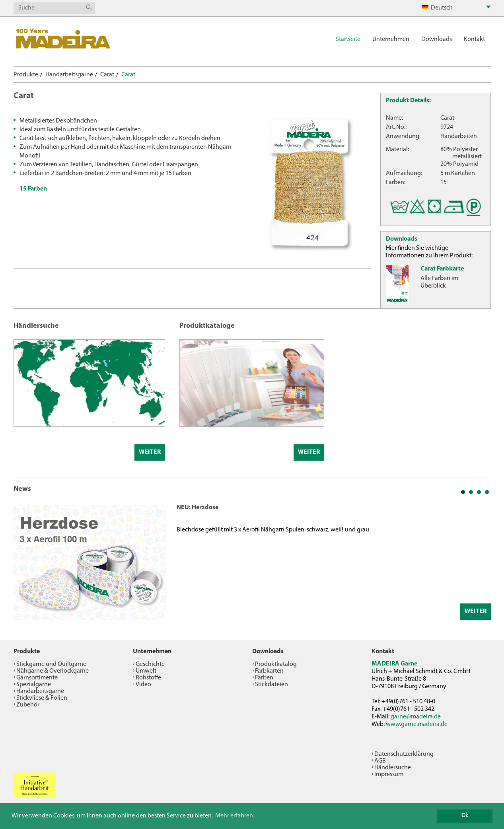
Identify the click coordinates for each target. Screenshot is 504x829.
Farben (264, 678)
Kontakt (474, 39)
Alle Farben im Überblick (439, 282)
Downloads (437, 39)
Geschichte (150, 664)
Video (143, 685)
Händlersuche (393, 768)
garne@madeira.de (416, 717)
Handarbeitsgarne (69, 75)
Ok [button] (465, 816)
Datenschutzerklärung (404, 754)
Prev (24, 561)
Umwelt (146, 671)
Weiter (150, 452)
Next (481, 561)
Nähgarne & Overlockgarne (53, 671)
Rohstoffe (148, 678)
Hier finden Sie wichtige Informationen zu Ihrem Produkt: (429, 252)
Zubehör (28, 705)
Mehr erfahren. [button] (235, 816)
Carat (107, 75)
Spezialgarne (34, 685)
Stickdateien (271, 685)
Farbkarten (269, 671)
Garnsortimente (37, 678)
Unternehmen (391, 39)
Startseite (348, 39)
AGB (380, 761)
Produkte (26, 75)
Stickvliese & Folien (42, 698)
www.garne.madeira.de (417, 724)
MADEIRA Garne (394, 664)
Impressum (389, 775)
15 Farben (33, 189)
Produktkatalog (276, 664)
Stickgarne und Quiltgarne (51, 664)
